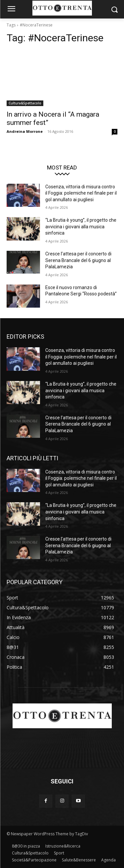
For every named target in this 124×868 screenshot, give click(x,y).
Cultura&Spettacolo (25, 103)
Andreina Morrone (25, 131)
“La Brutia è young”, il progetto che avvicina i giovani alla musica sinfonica (81, 226)
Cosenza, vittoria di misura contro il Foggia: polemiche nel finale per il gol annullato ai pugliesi (81, 193)
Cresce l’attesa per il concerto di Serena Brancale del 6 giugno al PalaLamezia (78, 260)
